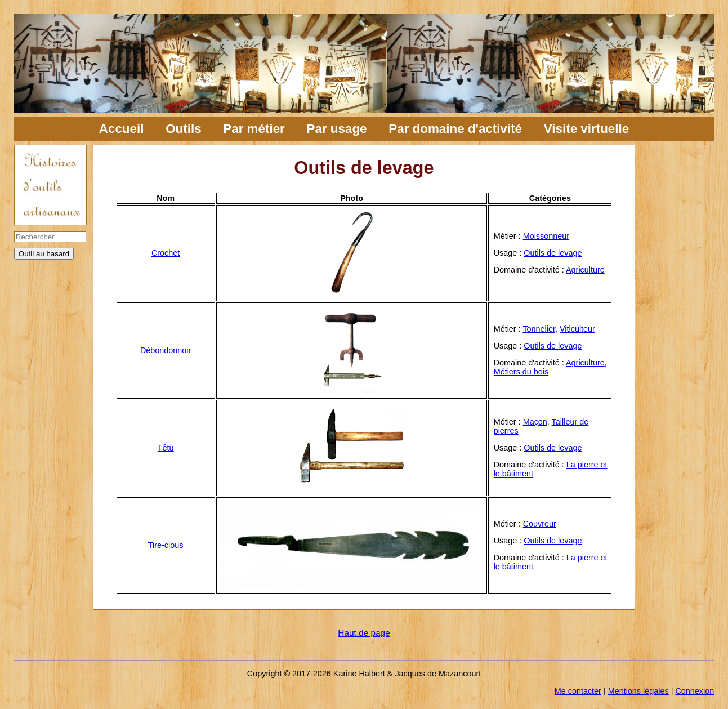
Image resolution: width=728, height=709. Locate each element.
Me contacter (578, 691)
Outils (183, 129)
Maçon (535, 422)
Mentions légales (638, 691)
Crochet (166, 253)
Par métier (254, 129)
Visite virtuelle (586, 129)
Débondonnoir (166, 350)
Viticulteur (577, 329)
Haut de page (364, 633)
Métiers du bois (521, 372)
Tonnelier (539, 329)
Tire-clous (166, 545)
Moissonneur (546, 236)
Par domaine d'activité (455, 129)
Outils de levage (553, 253)
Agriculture (585, 270)
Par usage (337, 129)
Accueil (122, 129)
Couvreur (540, 524)
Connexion (694, 691)
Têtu (166, 448)
